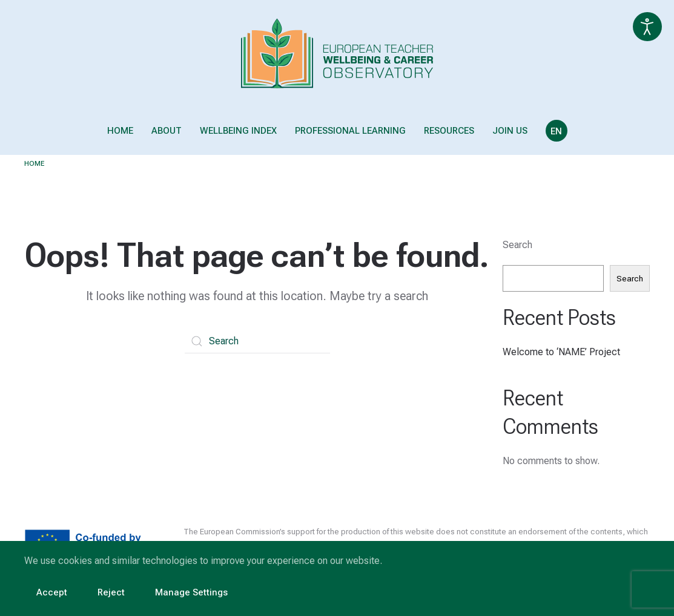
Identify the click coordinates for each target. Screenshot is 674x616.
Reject (111, 592)
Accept (52, 592)
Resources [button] (449, 131)
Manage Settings (191, 592)
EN (556, 131)
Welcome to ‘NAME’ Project (561, 352)
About (167, 131)
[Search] (257, 341)
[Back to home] (337, 53)
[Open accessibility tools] (647, 27)
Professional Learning (350, 131)
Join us (510, 131)
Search (517, 245)
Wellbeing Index (238, 131)
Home (120, 131)
